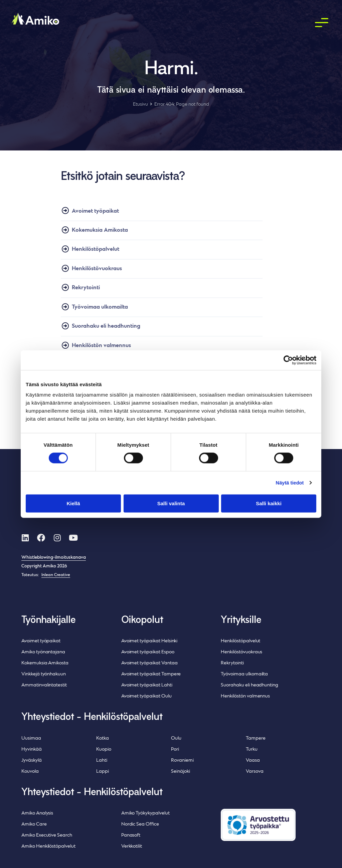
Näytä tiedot (289, 483)
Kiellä (73, 503)
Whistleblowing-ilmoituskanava (54, 558)
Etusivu (140, 104)
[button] (322, 23)
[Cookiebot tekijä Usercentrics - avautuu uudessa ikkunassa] (287, 360)
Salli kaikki (269, 503)
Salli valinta (171, 503)
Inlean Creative (56, 575)
